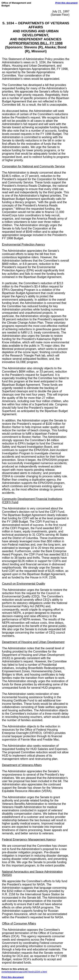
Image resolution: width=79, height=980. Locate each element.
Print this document (66, 3)
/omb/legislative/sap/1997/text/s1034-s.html (24, 972)
